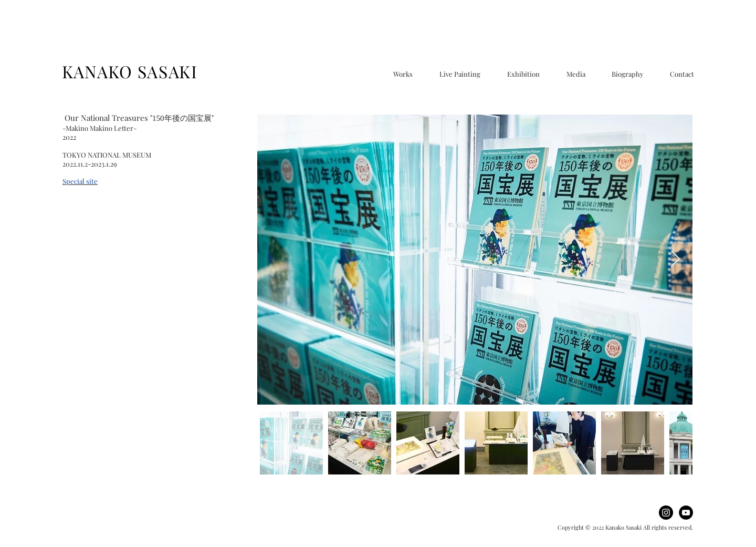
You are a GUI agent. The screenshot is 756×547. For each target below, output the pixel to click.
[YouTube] (686, 513)
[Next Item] (675, 260)
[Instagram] (666, 513)
